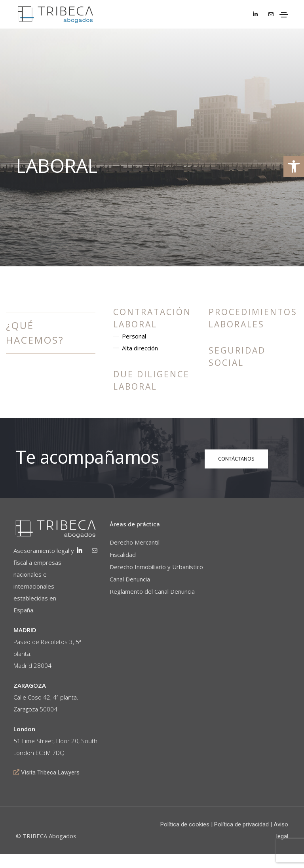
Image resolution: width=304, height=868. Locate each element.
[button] (294, 166)
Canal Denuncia (131, 581)
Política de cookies (185, 838)
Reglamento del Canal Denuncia (153, 594)
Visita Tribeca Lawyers (53, 786)
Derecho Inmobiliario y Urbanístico (157, 569)
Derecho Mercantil (135, 545)
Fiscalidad (123, 557)
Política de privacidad (241, 838)
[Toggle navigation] (284, 15)
